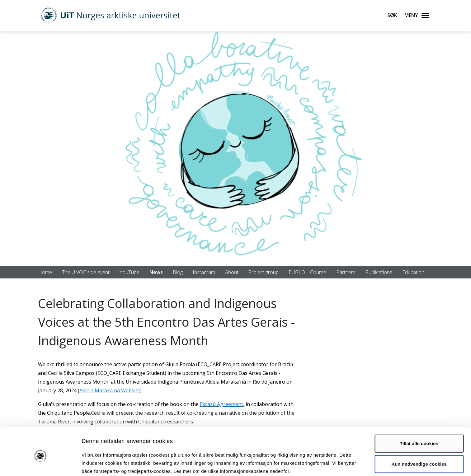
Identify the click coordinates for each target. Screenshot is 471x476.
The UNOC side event (86, 272)
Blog (178, 272)
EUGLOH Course (307, 272)
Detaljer (332, 464)
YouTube (130, 272)
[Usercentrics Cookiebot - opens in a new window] (40, 464)
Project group (264, 272)
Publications (379, 272)
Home (45, 272)
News (156, 272)
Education (413, 272)
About (232, 272)
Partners (346, 272)
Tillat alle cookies (419, 416)
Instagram (204, 272)
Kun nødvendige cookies (419, 436)
